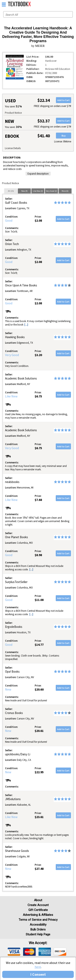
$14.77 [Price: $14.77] (39, 645)
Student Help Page (38, 934)
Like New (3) (38, 191)
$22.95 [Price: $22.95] (39, 772)
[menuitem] (64, 4)
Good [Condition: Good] (9, 220)
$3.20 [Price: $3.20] (38, 355)
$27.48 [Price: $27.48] (39, 869)
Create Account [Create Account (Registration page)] (38, 905)
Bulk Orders (38, 929)
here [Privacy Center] (38, 967)
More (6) (65, 191)
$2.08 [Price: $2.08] (38, 220)
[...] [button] (26, 325)
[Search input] (38, 14)
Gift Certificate (38, 910)
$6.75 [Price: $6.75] (38, 396)
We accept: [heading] (38, 943)
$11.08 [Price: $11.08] (39, 600)
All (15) (11, 191)
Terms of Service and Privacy (38, 920)
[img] (14, 952)
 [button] (4, 4)
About (38, 900)
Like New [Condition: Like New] (11, 396)
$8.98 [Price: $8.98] (38, 555)
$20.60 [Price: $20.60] (39, 689)
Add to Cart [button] (64, 100)
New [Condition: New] (8, 689)
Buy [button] (64, 136)
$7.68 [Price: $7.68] (38, 500)
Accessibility (38, 925)
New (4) (24, 191)
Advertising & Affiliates (38, 915)
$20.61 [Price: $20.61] (39, 731)
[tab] (11, 191)
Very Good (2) (51, 191)
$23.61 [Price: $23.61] (39, 817)
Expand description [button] (38, 174)
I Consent (38, 974)
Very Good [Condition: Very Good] (12, 355)
